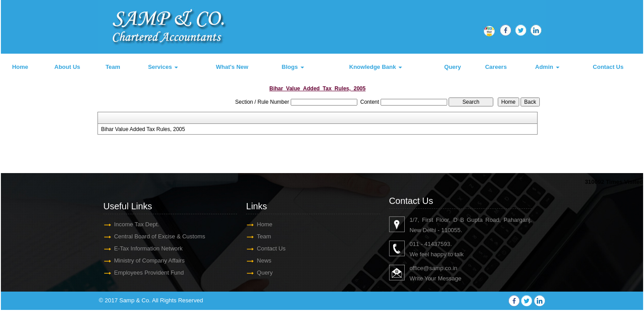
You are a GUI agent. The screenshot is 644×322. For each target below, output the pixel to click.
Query (453, 67)
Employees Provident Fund (149, 273)
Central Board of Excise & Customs (160, 236)
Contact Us (608, 67)
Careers (496, 67)
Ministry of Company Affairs (149, 261)
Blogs (293, 67)
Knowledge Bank (376, 67)
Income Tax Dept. (137, 224)
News (264, 261)
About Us (68, 67)
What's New (232, 67)
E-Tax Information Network (148, 248)
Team (113, 67)
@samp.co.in (440, 268)
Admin (547, 67)
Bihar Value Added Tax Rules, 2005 (143, 129)
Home (20, 67)
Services (163, 67)
